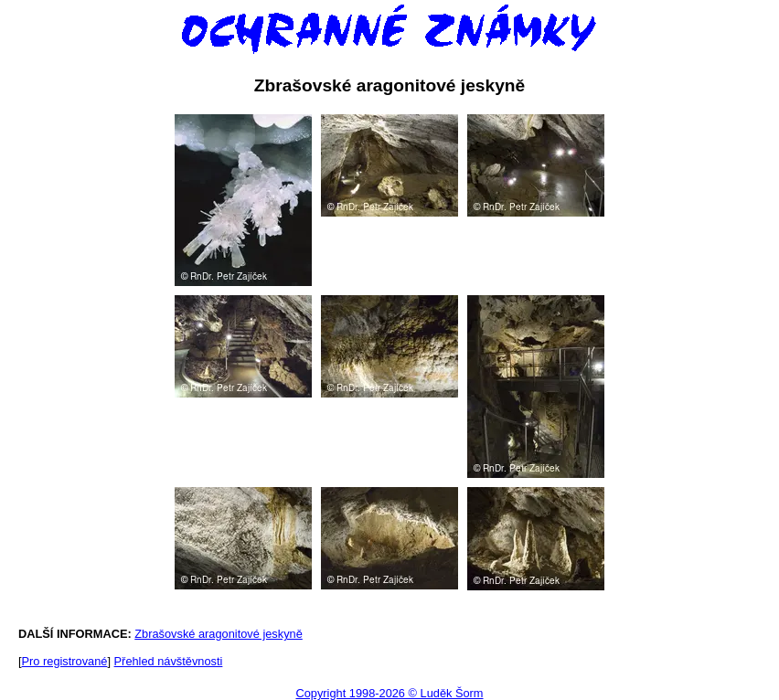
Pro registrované (65, 661)
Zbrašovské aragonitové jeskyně (219, 634)
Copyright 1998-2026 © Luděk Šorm (389, 693)
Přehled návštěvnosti (169, 661)
